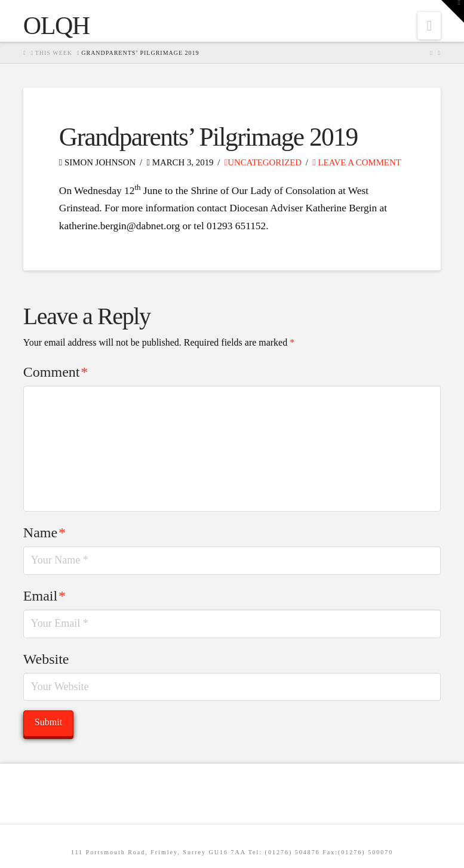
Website (46, 659)
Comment (56, 372)
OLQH (56, 26)
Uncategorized (263, 162)
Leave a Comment (357, 162)
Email (44, 596)
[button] (429, 26)
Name (44, 533)
